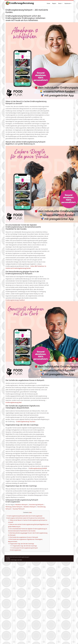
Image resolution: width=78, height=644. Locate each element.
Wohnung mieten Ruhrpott (14, 507)
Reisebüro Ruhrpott (22, 505)
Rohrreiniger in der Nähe (17, 560)
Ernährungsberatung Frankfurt (15, 300)
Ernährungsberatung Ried (13, 402)
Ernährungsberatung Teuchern (26, 422)
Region (54, 4)
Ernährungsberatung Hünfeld (38, 468)
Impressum (68, 4)
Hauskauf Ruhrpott (19, 509)
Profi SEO (8, 560)
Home (48, 4)
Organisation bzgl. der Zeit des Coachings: (21, 544)
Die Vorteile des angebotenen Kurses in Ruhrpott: (23, 537)
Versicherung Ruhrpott (36, 505)
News (60, 4)
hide (30, 513)
